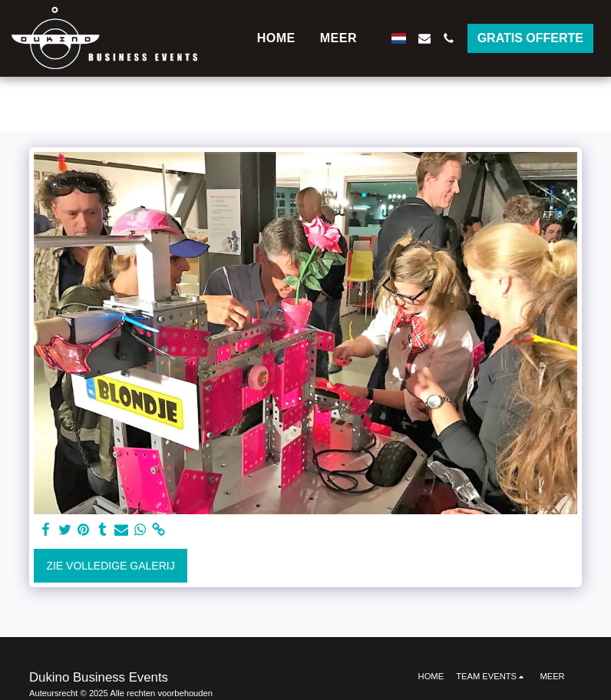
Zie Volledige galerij (110, 566)
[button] (424, 38)
